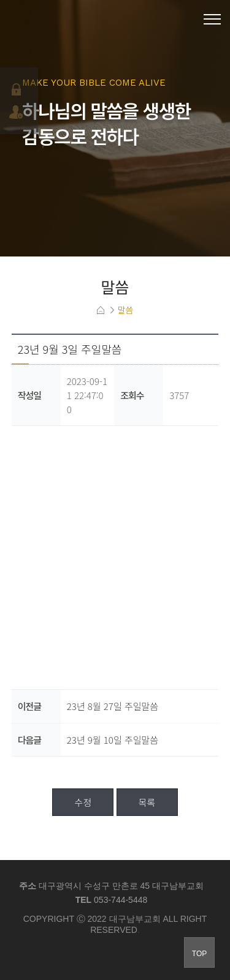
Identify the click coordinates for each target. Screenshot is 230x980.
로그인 (17, 89)
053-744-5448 (121, 900)
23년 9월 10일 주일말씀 (113, 740)
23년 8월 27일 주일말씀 (113, 706)
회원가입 (17, 112)
